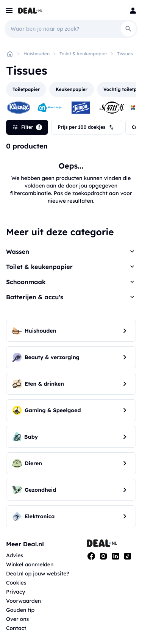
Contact (16, 628)
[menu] (9, 11)
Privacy (16, 592)
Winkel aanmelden (30, 564)
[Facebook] (91, 556)
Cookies (16, 583)
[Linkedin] (115, 556)
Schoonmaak (26, 282)
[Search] (128, 29)
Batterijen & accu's (35, 297)
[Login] (133, 11)
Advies (15, 555)
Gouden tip (20, 610)
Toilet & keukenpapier (83, 54)
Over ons (17, 619)
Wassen (18, 252)
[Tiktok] (128, 556)
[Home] (10, 54)
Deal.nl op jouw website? (38, 574)
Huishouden (37, 54)
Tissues (125, 54)
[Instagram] (103, 556)
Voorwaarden (23, 601)
